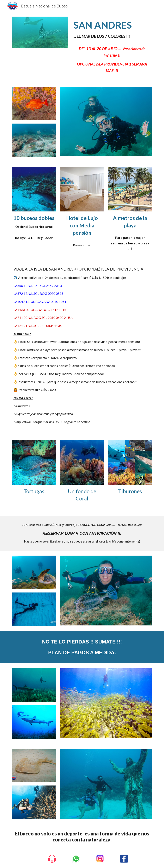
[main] (112, 30)
